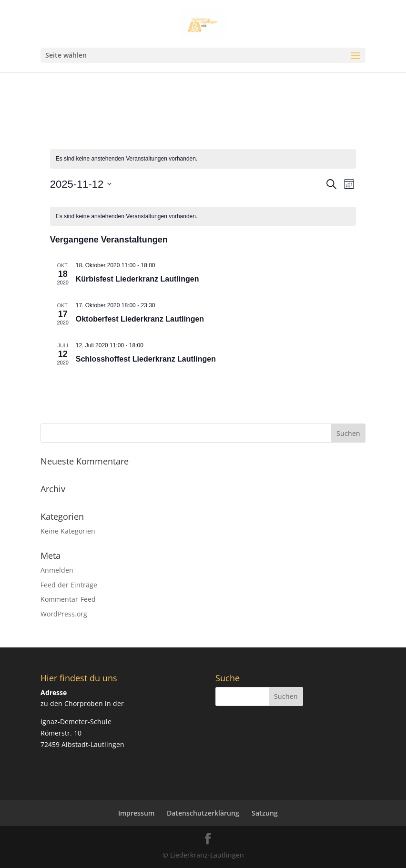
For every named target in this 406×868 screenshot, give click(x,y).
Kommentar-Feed (68, 599)
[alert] (203, 159)
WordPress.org (64, 614)
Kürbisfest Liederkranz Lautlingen (137, 279)
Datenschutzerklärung (203, 813)
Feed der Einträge (69, 585)
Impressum (136, 813)
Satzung (265, 813)
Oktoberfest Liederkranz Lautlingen (140, 319)
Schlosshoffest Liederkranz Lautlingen (146, 359)
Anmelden (57, 570)
